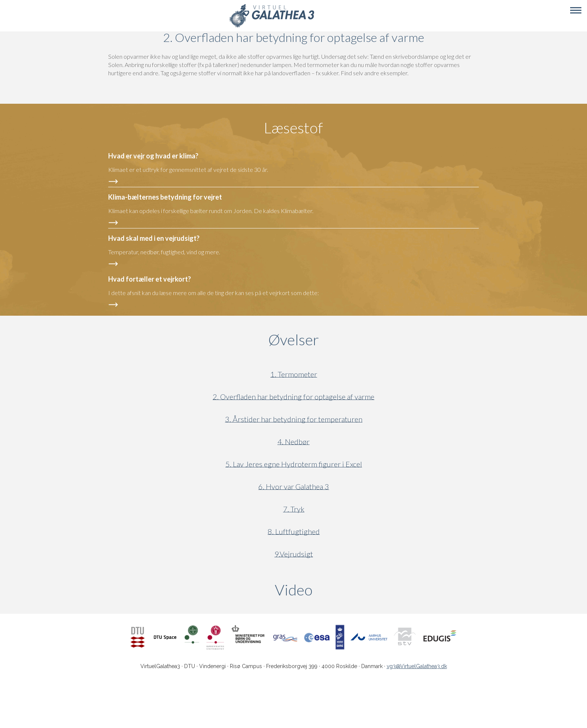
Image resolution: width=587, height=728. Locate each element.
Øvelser (294, 340)
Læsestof (293, 128)
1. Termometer (294, 374)
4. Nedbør (293, 442)
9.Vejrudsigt (294, 554)
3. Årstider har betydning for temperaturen (294, 419)
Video (330, 590)
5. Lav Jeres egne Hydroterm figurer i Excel (294, 464)
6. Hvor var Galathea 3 (294, 487)
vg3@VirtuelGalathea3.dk (417, 666)
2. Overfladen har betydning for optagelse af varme (293, 397)
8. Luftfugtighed (294, 532)
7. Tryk (294, 509)
